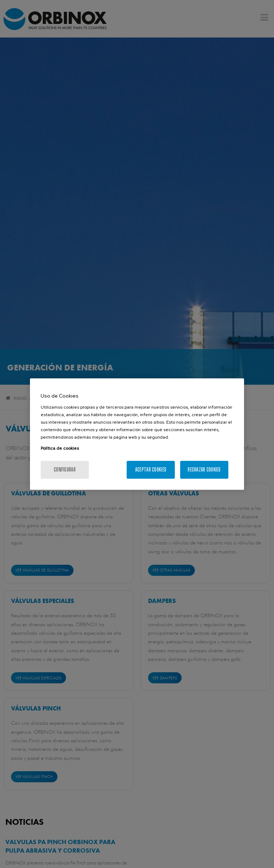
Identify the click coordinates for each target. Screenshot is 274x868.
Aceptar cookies (151, 470)
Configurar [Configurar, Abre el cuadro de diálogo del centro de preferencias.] (65, 470)
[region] (137, 434)
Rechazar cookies (204, 470)
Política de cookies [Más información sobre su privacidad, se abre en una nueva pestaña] (60, 448)
